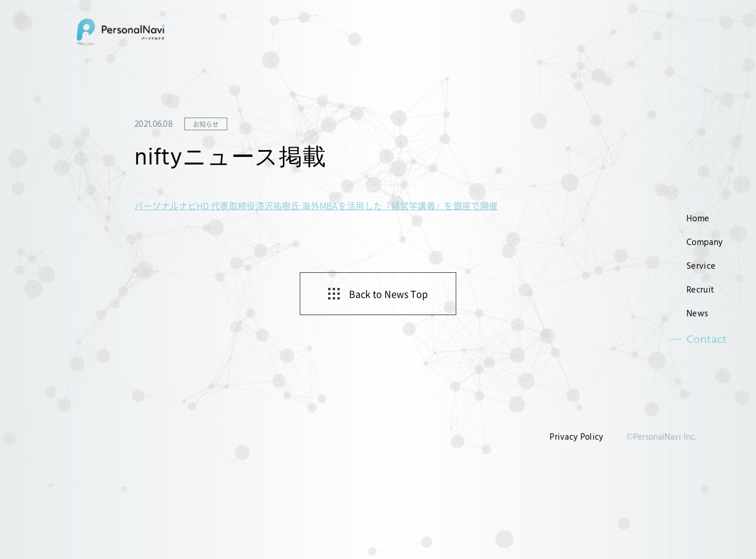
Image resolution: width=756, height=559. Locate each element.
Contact (707, 339)
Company (704, 242)
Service (701, 266)
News (697, 313)
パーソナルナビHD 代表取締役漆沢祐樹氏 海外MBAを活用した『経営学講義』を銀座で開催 (316, 205)
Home (698, 218)
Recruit (700, 289)
